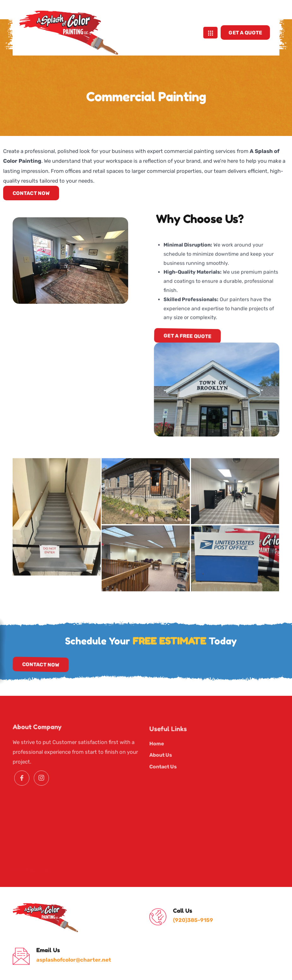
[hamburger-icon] (210, 25)
